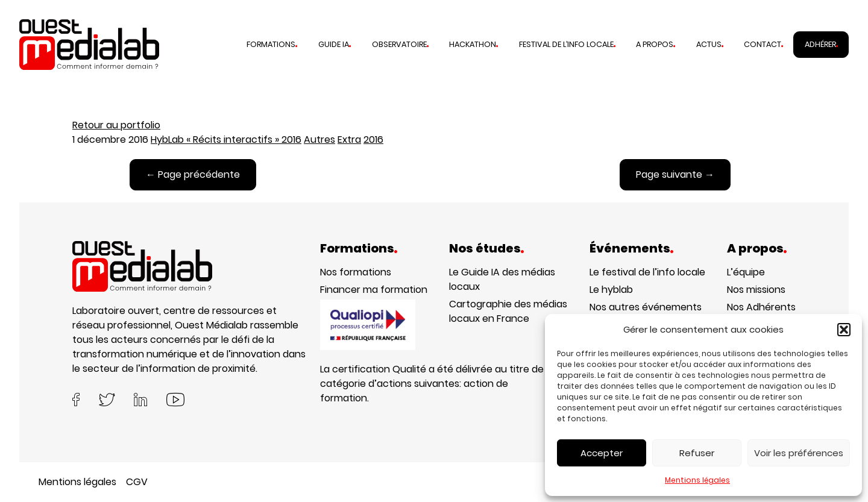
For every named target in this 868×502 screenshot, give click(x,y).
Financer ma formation (374, 290)
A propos (655, 44)
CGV (137, 482)
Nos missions (756, 290)
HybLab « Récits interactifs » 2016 (226, 140)
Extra (349, 140)
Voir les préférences (799, 453)
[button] (844, 330)
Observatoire (399, 44)
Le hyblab (611, 290)
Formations (271, 44)
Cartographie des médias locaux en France (508, 311)
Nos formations (356, 272)
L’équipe (746, 272)
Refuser (697, 453)
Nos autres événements (646, 307)
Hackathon (473, 44)
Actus (709, 44)
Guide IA (334, 44)
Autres (319, 140)
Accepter (602, 453)
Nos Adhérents (761, 307)
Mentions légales (697, 480)
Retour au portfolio (116, 125)
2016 (373, 140)
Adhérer (820, 44)
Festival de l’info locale (566, 44)
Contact (763, 44)
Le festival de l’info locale (647, 272)
